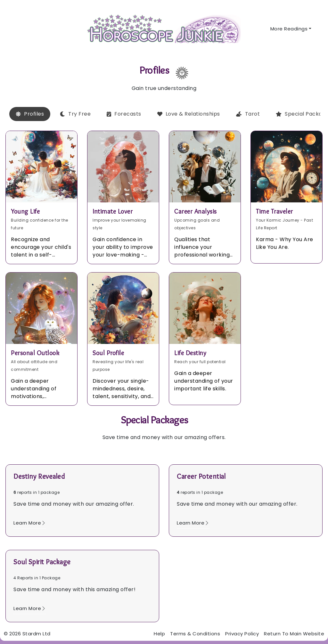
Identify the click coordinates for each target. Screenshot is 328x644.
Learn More (30, 523)
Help (159, 634)
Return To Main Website (294, 634)
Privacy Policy (242, 634)
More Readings (289, 29)
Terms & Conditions (195, 634)
